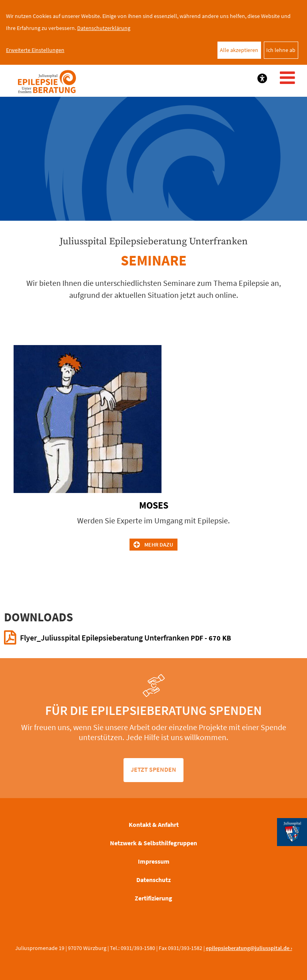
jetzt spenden (153, 769)
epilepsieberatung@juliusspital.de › (249, 948)
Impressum (154, 861)
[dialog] (153, 32)
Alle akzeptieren (239, 50)
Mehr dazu (159, 545)
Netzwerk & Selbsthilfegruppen (153, 843)
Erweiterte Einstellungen (35, 50)
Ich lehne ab (281, 50)
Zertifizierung (153, 898)
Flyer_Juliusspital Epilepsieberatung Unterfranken (126, 638)
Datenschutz (153, 880)
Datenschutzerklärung (104, 28)
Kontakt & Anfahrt (154, 824)
